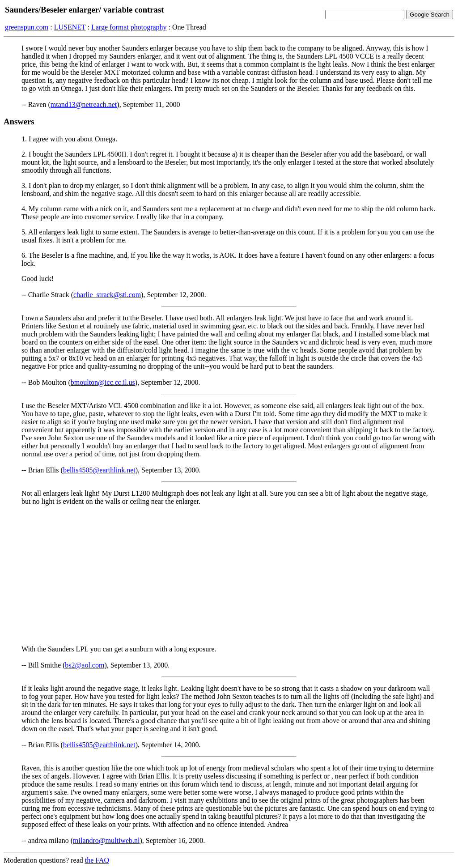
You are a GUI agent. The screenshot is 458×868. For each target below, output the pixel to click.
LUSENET (70, 27)
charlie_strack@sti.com (107, 295)
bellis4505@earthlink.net (99, 470)
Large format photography (129, 27)
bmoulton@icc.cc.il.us (103, 382)
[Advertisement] (229, 575)
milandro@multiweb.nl (106, 840)
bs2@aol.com (85, 665)
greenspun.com (27, 27)
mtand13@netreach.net (84, 104)
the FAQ (97, 860)
